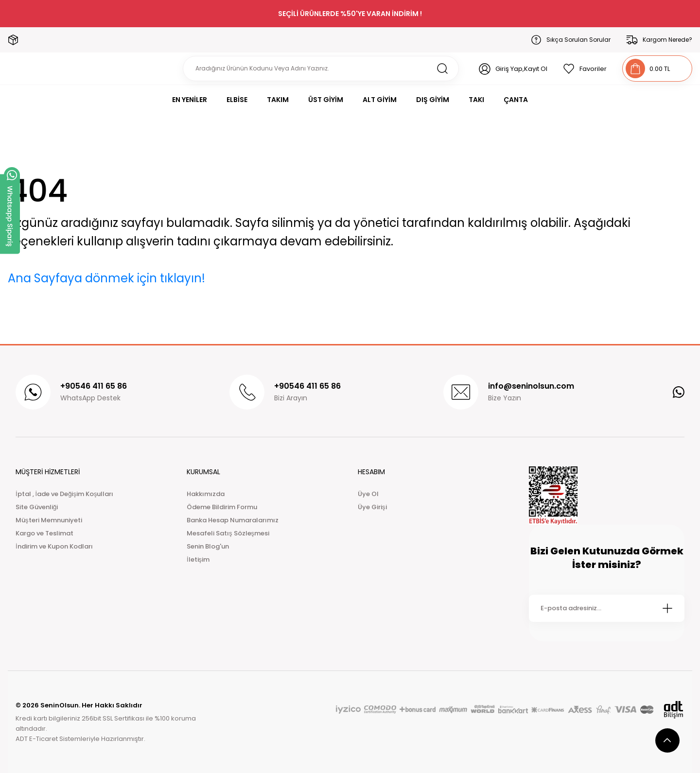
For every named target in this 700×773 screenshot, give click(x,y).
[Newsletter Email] (607, 608)
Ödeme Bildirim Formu (222, 507)
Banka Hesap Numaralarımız (233, 520)
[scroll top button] (667, 740)
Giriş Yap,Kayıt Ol (521, 69)
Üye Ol (368, 494)
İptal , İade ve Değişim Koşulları (64, 494)
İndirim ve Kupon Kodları (54, 546)
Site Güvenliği (37, 507)
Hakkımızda (206, 494)
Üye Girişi (372, 507)
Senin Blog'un (208, 546)
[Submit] (667, 608)
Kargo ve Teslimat (44, 533)
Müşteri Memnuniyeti (49, 520)
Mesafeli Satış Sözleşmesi (228, 533)
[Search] (321, 69)
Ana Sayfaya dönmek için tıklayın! (106, 278)
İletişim (198, 559)
